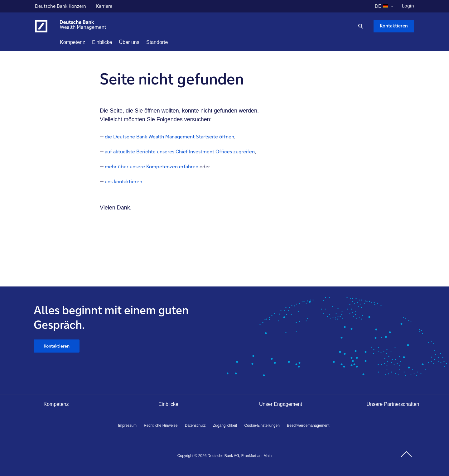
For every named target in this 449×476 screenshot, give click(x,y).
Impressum (127, 426)
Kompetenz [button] (84, 42)
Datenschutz (195, 426)
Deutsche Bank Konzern (60, 7)
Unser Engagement (281, 404)
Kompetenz (56, 404)
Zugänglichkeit (225, 426)
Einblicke (168, 404)
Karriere (105, 7)
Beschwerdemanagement (308, 426)
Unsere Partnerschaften (393, 404)
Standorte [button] (168, 42)
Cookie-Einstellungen (262, 426)
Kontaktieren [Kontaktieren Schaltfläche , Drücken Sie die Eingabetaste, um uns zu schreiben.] (394, 26)
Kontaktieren (57, 346)
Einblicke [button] (113, 42)
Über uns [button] (140, 42)
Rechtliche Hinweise (161, 426)
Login (408, 6)
